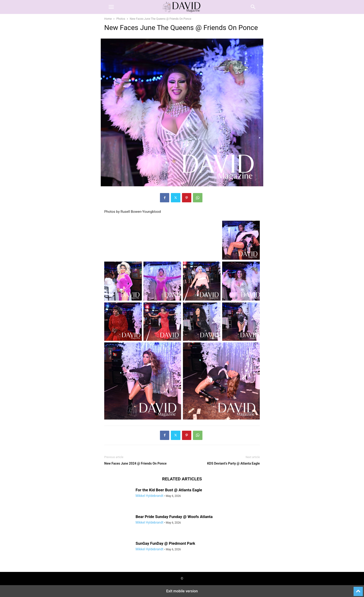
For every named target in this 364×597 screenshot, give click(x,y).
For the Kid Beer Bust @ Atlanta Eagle (169, 490)
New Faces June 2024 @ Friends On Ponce (135, 463)
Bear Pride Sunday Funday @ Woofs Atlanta (174, 517)
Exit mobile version (182, 591)
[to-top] (358, 589)
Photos (121, 19)
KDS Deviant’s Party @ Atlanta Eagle (233, 463)
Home (108, 19)
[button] (111, 7)
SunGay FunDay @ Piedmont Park (165, 543)
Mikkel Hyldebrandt (149, 496)
